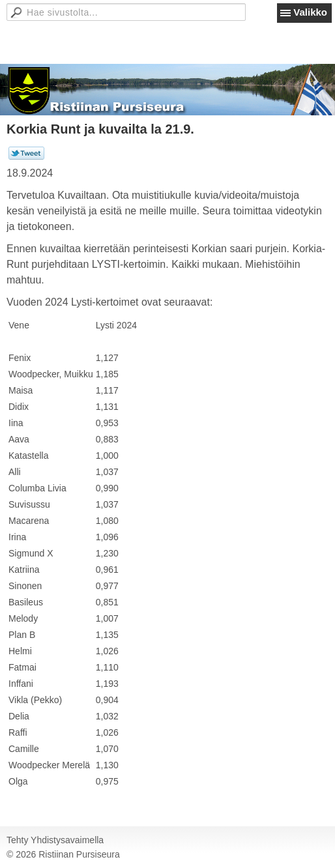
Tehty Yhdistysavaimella (55, 840)
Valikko (310, 12)
